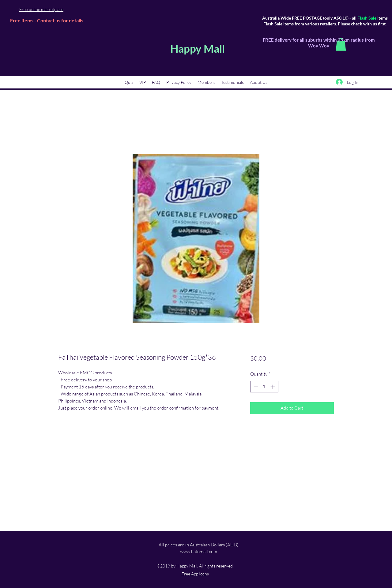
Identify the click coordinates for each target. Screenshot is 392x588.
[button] (341, 45)
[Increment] (273, 387)
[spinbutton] (264, 387)
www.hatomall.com (199, 551)
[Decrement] (255, 387)
